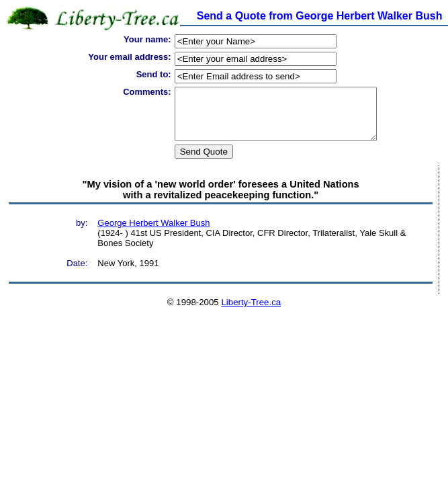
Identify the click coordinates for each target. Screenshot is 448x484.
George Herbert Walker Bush (153, 233)
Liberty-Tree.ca (251, 312)
